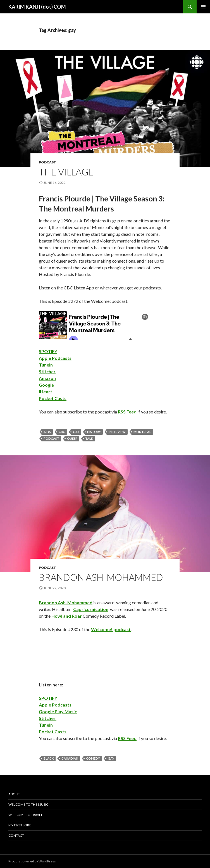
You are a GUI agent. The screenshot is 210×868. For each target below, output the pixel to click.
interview (117, 432)
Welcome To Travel (26, 815)
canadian (70, 758)
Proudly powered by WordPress (32, 861)
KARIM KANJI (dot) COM (37, 7)
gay (76, 432)
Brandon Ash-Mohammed (101, 577)
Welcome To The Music (28, 804)
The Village (66, 172)
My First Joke (20, 825)
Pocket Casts (53, 398)
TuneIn (46, 365)
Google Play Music (58, 711)
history (94, 432)
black (49, 758)
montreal (142, 432)
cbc (62, 432)
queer (72, 438)
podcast (47, 162)
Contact (16, 835)
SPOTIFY (48, 351)
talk (89, 438)
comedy (93, 758)
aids (47, 432)
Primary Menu (203, 7)
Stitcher (47, 371)
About (14, 794)
